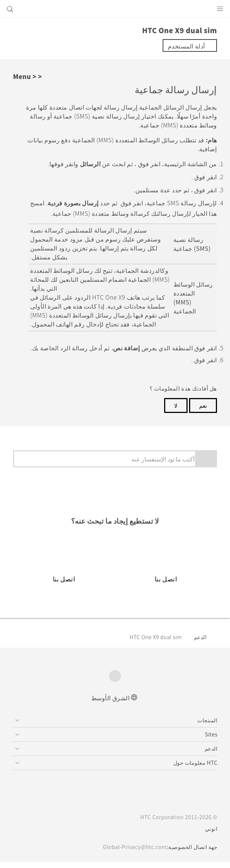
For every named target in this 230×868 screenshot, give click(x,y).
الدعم (200, 643)
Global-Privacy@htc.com (132, 853)
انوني (211, 834)
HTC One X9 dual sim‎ (153, 643)
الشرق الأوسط (111, 703)
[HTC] (115, 9)
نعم (203, 411)
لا (176, 411)
